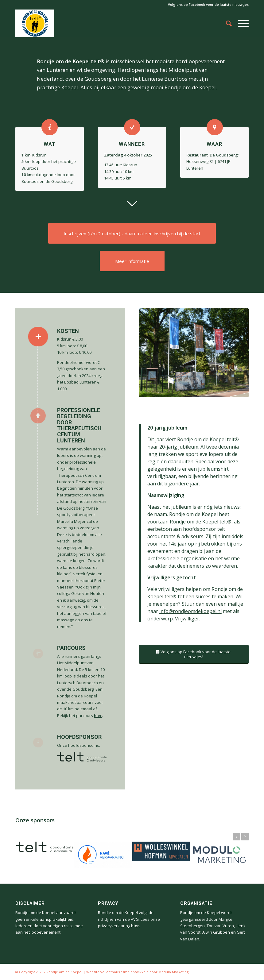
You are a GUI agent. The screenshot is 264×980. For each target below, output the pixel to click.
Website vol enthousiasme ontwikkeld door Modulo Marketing (137, 972)
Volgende (245, 837)
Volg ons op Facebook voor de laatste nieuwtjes (208, 4)
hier (98, 716)
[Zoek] (226, 23)
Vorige (237, 837)
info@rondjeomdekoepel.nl (190, 611)
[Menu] (240, 23)
